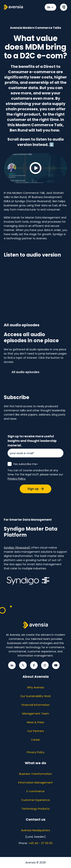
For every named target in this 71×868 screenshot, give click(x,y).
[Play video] (35, 168)
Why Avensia (35, 687)
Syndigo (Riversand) (17, 548)
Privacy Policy (36, 752)
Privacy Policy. (17, 479)
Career (36, 740)
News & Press (35, 722)
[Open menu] (64, 7)
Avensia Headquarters (35, 830)
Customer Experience (35, 800)
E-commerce (35, 791)
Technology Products (35, 809)
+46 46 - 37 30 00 (40, 843)
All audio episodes (25, 372)
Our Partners (36, 731)
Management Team (36, 714)
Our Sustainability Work (35, 696)
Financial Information (36, 705)
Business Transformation (35, 774)
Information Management (35, 783)
